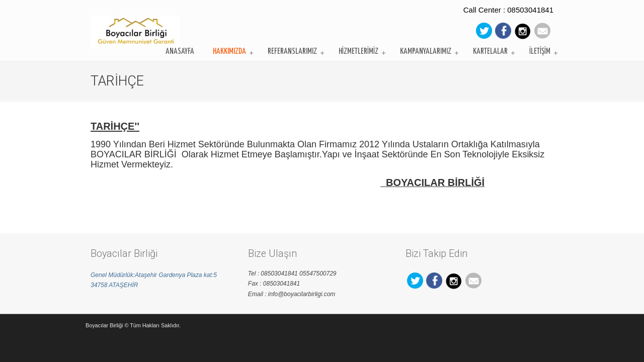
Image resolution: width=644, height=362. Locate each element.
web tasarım (542, 325)
